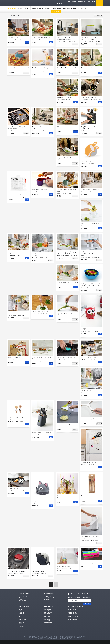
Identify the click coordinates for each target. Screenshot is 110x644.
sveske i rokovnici (23, 619)
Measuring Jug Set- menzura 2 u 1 (91, 357)
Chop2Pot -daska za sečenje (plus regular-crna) (91, 128)
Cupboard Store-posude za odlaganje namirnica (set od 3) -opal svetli (91, 253)
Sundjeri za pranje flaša (63, 566)
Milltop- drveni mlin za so (64, 127)
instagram (52, 632)
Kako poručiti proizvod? (49, 598)
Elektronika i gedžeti (69, 8)
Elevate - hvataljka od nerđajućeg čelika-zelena (42, 358)
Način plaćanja (47, 599)
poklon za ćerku (47, 621)
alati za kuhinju (22, 611)
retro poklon (22, 614)
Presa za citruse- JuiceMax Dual (90, 224)
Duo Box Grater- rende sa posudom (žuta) (43, 69)
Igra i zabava (82, 8)
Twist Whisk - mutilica (87, 390)
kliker (13, 3)
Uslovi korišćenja (23, 596)
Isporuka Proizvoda (23, 601)
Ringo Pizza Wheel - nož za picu (41, 38)
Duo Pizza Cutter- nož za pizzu (16, 571)
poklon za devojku (48, 609)
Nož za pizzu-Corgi (86, 161)
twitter (63, 632)
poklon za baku (47, 617)
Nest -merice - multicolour (40, 190)
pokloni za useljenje (72, 614)
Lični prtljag (57, 8)
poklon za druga (47, 611)
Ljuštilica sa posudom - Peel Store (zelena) (42, 255)
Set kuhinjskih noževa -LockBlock (42, 433)
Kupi (27, 42)
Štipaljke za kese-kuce (14, 358)
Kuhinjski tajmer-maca (39, 501)
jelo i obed (21, 622)
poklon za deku (47, 618)
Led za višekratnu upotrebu (16, 195)
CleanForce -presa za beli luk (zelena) (65, 314)
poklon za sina (47, 619)
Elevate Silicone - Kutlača (88, 68)
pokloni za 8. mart (72, 618)
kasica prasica (22, 621)
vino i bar (21, 615)
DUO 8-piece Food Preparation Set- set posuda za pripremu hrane (91, 285)
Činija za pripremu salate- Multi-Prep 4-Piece (18, 253)
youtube (68, 632)
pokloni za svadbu (72, 612)
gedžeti (21, 609)
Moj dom (48, 8)
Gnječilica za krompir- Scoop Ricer (66, 425)
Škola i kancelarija (37, 8)
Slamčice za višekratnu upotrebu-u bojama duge (67, 497)
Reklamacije (22, 599)
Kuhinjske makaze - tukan (88, 462)
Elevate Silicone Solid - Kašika (65, 97)
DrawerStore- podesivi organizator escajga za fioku (18, 128)
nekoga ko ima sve (48, 622)
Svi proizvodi (12, 9)
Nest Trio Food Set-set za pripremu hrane (67, 190)
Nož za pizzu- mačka (38, 571)
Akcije (20, 8)
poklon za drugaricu (48, 612)
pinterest (47, 632)
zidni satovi (22, 612)
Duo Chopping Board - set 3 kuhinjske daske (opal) (89, 38)
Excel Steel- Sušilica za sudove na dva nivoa (43, 128)
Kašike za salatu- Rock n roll (40, 311)
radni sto (21, 625)
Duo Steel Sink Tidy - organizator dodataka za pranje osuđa (66, 38)
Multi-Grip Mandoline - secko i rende (67, 283)
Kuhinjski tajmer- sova (87, 329)
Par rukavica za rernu (14, 38)
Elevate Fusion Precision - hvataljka (67, 68)
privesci (21, 617)
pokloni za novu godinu (73, 617)
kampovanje (22, 627)
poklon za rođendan (72, 609)
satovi (20, 624)
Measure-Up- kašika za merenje (17, 313)
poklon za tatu (47, 615)
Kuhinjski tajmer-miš (14, 489)
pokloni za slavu (72, 611)
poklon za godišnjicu (72, 619)
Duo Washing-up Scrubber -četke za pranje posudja (67, 358)
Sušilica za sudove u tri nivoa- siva (91, 190)
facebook (42, 632)
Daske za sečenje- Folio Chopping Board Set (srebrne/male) (66, 253)
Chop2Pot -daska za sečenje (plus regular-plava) (66, 158)
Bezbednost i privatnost (24, 598)
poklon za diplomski (72, 615)
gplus (58, 632)
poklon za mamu (47, 614)
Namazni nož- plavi (87, 562)
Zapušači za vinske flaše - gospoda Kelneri (18, 418)
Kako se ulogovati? (48, 596)
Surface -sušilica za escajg (88, 97)
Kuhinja (27, 8)
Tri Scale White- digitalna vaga (90, 419)
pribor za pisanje (23, 618)
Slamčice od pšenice (87, 496)
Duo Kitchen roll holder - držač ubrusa (90, 537)
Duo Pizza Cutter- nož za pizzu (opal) (18, 68)
